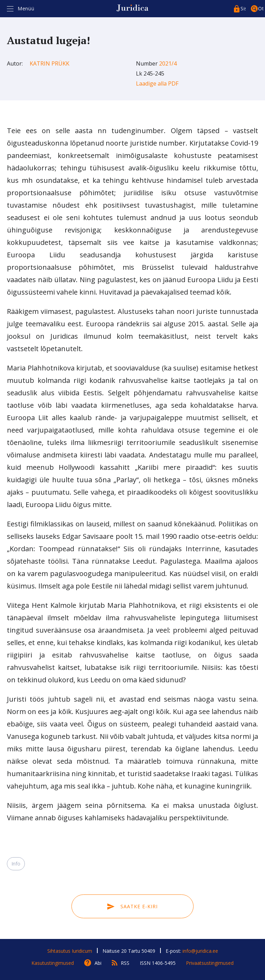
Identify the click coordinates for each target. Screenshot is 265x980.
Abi (98, 963)
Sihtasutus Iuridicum (70, 951)
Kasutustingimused (53, 963)
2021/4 (168, 63)
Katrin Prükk (50, 63)
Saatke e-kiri (132, 906)
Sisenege (243, 8)
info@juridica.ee (200, 951)
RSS (125, 963)
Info (16, 864)
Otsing (261, 8)
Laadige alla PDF (157, 83)
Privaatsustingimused (210, 963)
